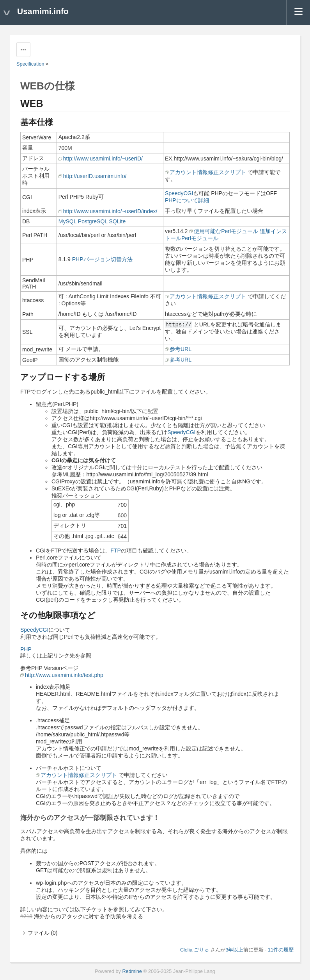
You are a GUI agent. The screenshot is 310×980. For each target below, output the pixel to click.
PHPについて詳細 (187, 200)
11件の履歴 (281, 950)
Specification (30, 64)
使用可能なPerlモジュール (226, 231)
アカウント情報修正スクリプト (208, 172)
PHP (26, 649)
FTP (115, 551)
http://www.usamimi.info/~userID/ (103, 159)
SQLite (117, 221)
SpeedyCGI (179, 193)
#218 (26, 916)
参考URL (181, 349)
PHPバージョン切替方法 (102, 259)
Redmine (132, 971)
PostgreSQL (93, 221)
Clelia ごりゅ (195, 950)
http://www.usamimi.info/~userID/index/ (110, 211)
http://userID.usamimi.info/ (95, 176)
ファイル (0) (43, 933)
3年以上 (234, 950)
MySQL (67, 221)
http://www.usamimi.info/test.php (64, 675)
